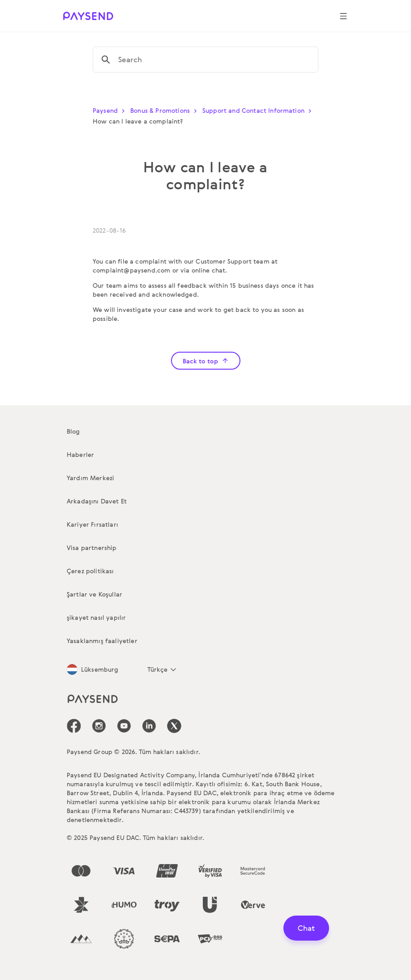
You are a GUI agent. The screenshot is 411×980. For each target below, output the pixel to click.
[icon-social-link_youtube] (124, 726)
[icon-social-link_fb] (74, 726)
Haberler (80, 454)
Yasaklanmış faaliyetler (102, 641)
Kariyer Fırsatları (92, 524)
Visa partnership (92, 548)
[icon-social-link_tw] (174, 726)
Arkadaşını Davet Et (97, 501)
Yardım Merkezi (90, 478)
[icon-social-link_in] (99, 726)
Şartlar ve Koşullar (94, 594)
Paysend (111, 110)
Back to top (206, 361)
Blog (73, 431)
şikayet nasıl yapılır (96, 617)
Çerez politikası (90, 571)
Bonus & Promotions (165, 110)
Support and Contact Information (259, 110)
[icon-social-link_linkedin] (149, 726)
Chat (306, 928)
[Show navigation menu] (343, 16)
